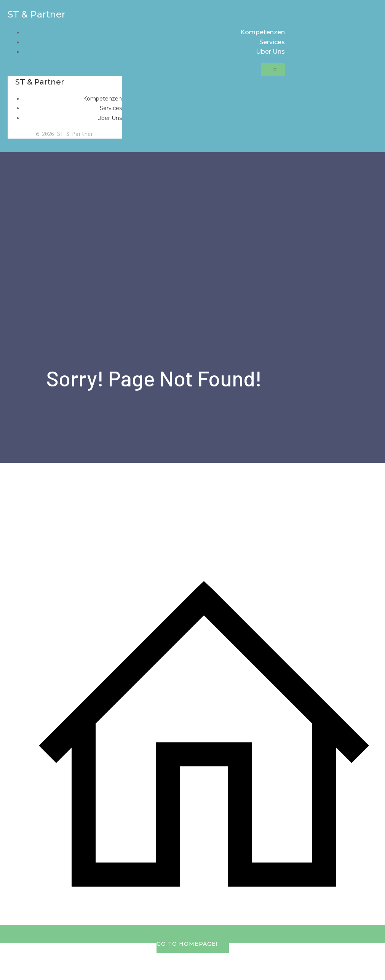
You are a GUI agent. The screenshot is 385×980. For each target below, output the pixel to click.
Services (272, 42)
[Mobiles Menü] (273, 69)
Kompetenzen (263, 32)
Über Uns (270, 52)
